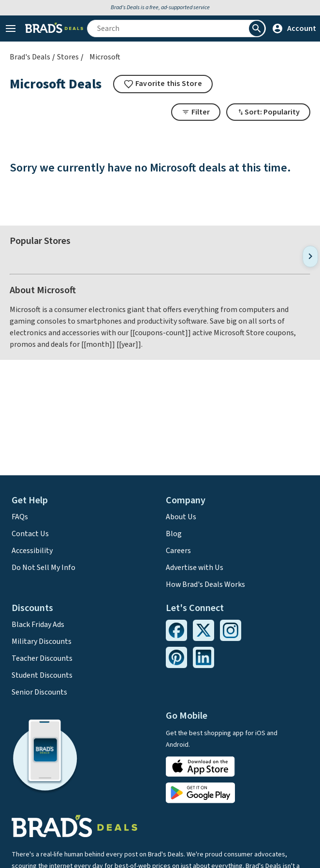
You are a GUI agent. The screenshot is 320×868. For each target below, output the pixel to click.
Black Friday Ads (38, 625)
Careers (178, 551)
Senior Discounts (39, 692)
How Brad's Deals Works (205, 584)
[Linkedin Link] (204, 657)
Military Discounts (42, 641)
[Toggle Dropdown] (268, 112)
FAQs (20, 517)
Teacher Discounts (42, 658)
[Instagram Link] (231, 630)
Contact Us (30, 534)
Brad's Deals (30, 57)
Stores (68, 57)
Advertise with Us (195, 568)
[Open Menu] (11, 28)
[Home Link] (54, 28)
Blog (174, 534)
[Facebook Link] (176, 630)
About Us (181, 517)
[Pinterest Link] (176, 657)
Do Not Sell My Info (44, 568)
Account (294, 28)
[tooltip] (163, 84)
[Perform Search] (257, 28)
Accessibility (32, 551)
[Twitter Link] (204, 630)
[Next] (310, 256)
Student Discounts (42, 675)
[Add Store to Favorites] (163, 84)
